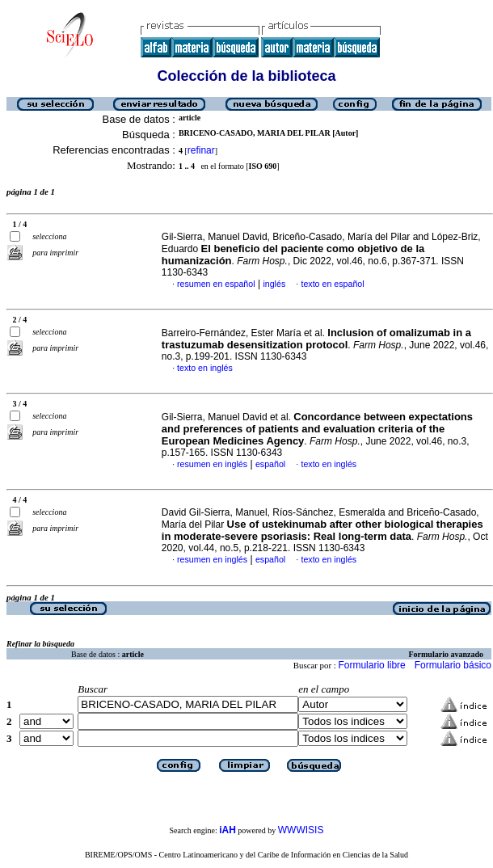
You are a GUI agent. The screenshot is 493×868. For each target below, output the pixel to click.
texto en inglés (205, 368)
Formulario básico (453, 665)
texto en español (332, 284)
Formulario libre (371, 665)
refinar (201, 150)
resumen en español (216, 284)
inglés (274, 284)
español (270, 464)
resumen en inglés (212, 464)
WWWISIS (301, 830)
